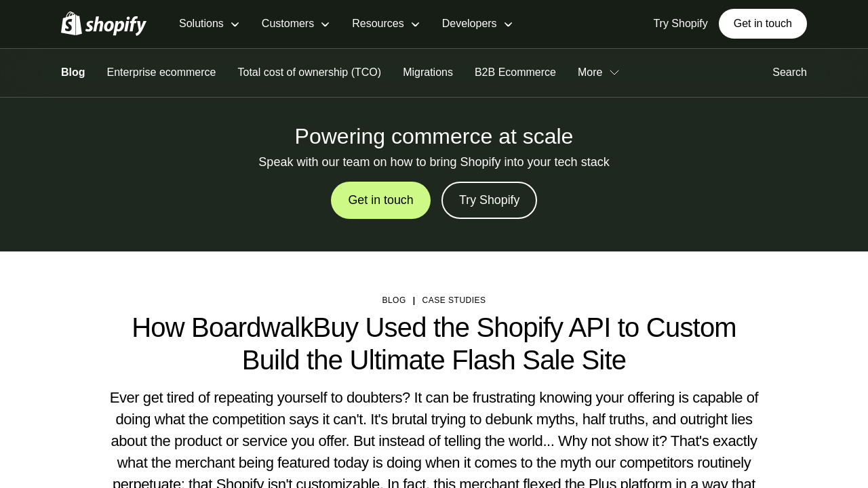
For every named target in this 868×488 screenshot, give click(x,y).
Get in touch (763, 23)
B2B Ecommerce (515, 72)
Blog (73, 72)
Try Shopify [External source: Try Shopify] (680, 23)
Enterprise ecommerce (162, 72)
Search (784, 72)
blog (394, 301)
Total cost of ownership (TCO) (310, 72)
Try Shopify (490, 201)
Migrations (428, 72)
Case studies (454, 301)
